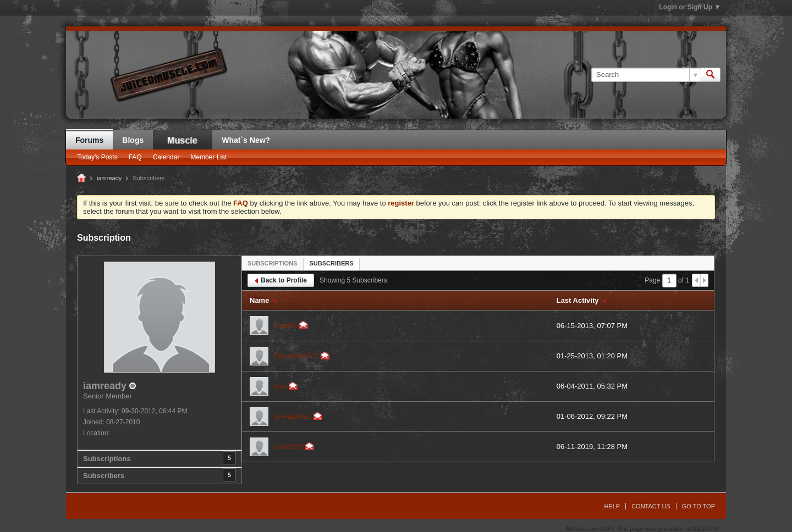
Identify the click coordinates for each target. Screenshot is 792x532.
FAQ (135, 157)
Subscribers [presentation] (331, 263)
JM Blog (183, 140)
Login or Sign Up (689, 7)
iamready (109, 178)
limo (280, 386)
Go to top (698, 506)
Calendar (166, 157)
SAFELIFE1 (293, 416)
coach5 (285, 325)
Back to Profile (281, 280)
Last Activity (578, 300)
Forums (89, 140)
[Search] (646, 75)
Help (612, 506)
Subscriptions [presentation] (272, 263)
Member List (208, 157)
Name (259, 300)
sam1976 (288, 447)
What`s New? (246, 140)
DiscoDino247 (296, 356)
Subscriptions (107, 459)
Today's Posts (97, 157)
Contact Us (651, 506)
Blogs (133, 140)
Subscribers (104, 476)
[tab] (272, 263)
